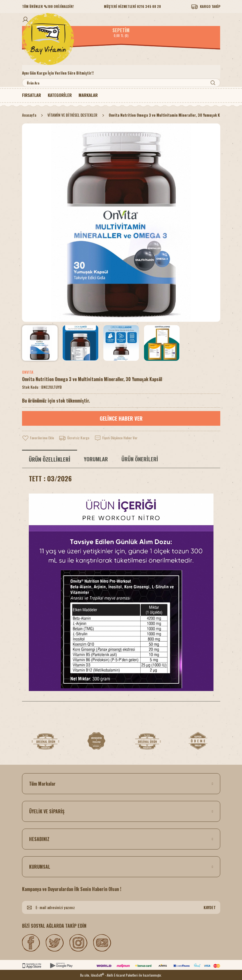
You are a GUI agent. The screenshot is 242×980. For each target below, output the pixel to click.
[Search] (121, 83)
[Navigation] (63, 95)
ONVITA (28, 372)
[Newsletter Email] (121, 907)
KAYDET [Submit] (210, 907)
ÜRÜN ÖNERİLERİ (140, 459)
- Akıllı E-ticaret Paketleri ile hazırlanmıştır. (133, 975)
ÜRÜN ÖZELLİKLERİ (50, 459)
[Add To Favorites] (40, 438)
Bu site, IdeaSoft (92, 975)
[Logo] (121, 39)
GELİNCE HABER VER (121, 419)
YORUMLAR (96, 459)
